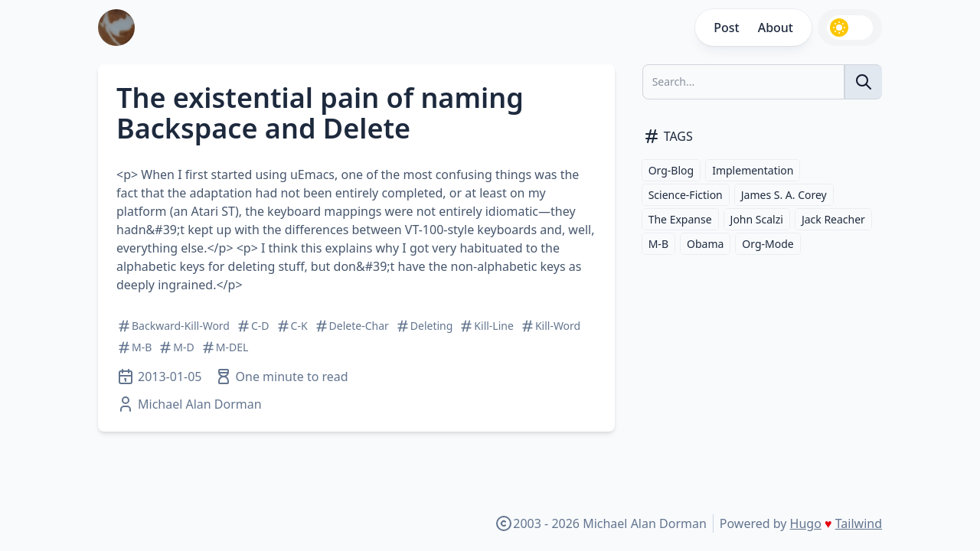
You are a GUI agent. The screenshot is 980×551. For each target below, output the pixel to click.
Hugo (806, 523)
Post (726, 28)
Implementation (753, 170)
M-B (658, 244)
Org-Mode (768, 244)
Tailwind (859, 523)
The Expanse (680, 219)
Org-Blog (671, 170)
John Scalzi (757, 219)
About (776, 28)
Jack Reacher (833, 219)
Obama (705, 244)
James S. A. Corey (784, 195)
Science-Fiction (686, 195)
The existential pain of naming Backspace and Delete (320, 113)
